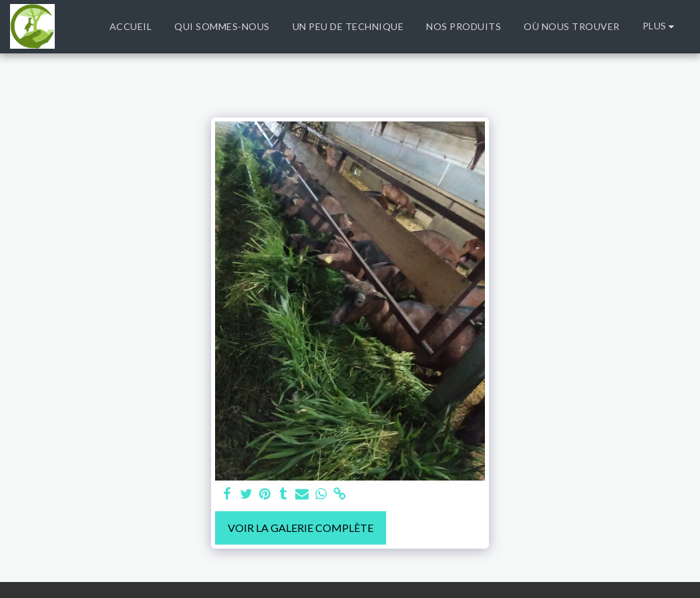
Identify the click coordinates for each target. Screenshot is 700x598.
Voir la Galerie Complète (301, 528)
